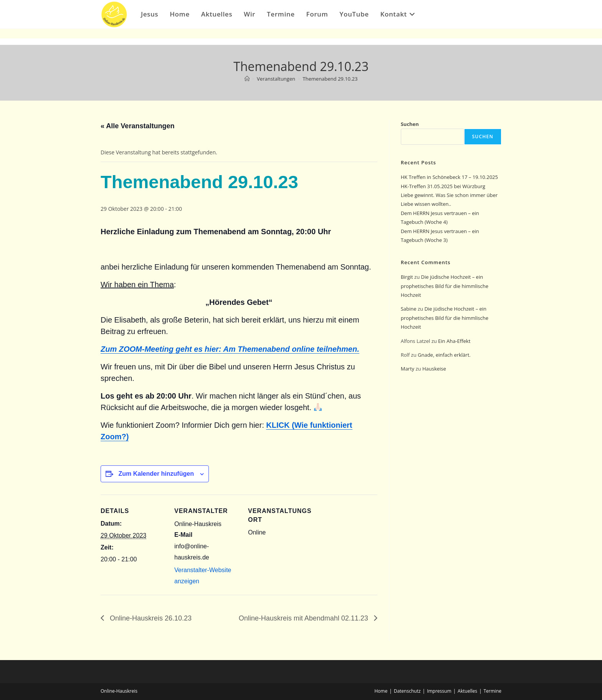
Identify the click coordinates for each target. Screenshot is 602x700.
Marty (408, 369)
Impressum (439, 691)
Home (381, 691)
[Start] (247, 79)
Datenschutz (407, 691)
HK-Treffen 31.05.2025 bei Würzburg (443, 186)
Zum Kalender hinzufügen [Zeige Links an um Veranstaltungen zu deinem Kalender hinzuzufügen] (156, 474)
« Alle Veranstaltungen (137, 126)
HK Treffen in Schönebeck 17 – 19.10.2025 (449, 177)
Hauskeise (435, 369)
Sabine (409, 309)
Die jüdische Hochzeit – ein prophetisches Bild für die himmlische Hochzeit (445, 286)
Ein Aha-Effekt (454, 341)
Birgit (407, 277)
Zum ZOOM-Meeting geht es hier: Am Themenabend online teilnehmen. (230, 349)
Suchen (410, 124)
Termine (493, 691)
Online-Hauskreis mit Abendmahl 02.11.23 (304, 618)
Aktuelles (467, 691)
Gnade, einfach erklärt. (444, 355)
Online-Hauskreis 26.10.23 (150, 618)
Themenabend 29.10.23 (330, 79)
